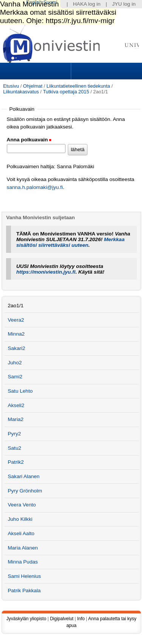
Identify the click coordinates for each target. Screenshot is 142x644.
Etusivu (11, 86)
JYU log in (124, 4)
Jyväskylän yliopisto (26, 619)
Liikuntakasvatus (21, 92)
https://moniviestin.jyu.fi (46, 272)
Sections (36, 71)
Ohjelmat (33, 86)
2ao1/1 (16, 306)
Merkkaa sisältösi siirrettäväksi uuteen (70, 242)
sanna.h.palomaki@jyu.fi (35, 187)
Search (106, 71)
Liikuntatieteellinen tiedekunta (78, 86)
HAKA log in (87, 4)
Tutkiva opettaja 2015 (66, 92)
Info (81, 619)
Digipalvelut (62, 619)
